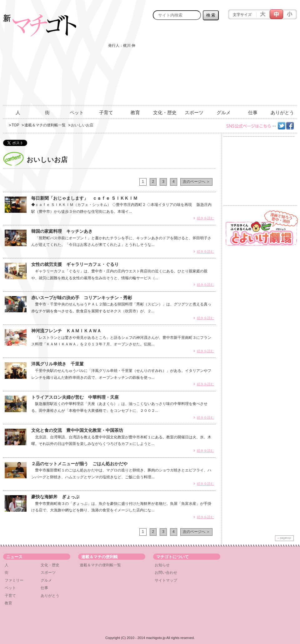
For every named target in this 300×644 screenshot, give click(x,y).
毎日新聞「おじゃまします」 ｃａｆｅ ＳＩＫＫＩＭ (84, 198)
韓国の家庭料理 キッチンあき (62, 231)
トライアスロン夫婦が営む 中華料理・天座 (75, 397)
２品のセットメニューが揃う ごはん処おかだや (79, 464)
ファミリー (14, 580)
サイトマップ (166, 580)
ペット (77, 112)
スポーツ (194, 112)
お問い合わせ (166, 573)
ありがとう (282, 112)
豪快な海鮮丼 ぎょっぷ (55, 497)
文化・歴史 (165, 112)
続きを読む (205, 218)
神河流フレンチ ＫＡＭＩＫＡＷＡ (66, 331)
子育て (106, 112)
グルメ (224, 112)
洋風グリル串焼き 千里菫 (57, 364)
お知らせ (162, 565)
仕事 (253, 112)
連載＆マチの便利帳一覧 (45, 125)
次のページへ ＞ (196, 182)
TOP (15, 125)
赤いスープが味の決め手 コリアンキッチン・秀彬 (82, 298)
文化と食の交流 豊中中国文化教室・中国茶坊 (77, 430)
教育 (135, 112)
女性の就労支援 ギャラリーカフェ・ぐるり (75, 264)
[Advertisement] (252, 66)
